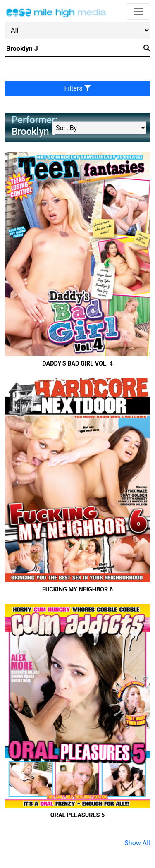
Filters (78, 88)
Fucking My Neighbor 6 (77, 589)
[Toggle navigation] (138, 12)
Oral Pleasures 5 (77, 815)
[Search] (73, 49)
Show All (137, 843)
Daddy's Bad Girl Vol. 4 (77, 364)
